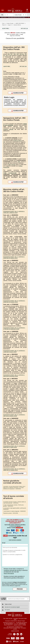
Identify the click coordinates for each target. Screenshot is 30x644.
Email (4, 543)
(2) (25, 61)
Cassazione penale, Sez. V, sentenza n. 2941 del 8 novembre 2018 (14, 375)
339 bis (22, 54)
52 (4, 142)
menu (3, 10)
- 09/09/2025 (14, 511)
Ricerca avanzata (28, 15)
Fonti (3, 23)
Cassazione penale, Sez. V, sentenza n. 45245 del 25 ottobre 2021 (14, 257)
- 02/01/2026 (11, 513)
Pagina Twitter (18, 634)
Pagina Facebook (14, 634)
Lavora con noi (15, 631)
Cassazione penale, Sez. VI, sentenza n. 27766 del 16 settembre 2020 (14, 328)
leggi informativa (9, 573)
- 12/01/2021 (15, 502)
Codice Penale (10, 23)
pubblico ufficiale (8, 129)
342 (7, 56)
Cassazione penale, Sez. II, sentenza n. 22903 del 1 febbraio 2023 (14, 212)
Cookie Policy (17, 628)
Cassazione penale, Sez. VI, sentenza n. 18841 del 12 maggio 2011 (14, 469)
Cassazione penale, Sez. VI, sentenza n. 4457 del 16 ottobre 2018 (14, 415)
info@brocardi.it (19, 627)
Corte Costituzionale (10, 173)
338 (15, 54)
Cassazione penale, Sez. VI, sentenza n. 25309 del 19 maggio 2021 (14, 301)
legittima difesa (17, 141)
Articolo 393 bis (17, 25)
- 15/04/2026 (14, 488)
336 (9, 54)
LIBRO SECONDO (20, 23)
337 (12, 54)
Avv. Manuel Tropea (20, 621)
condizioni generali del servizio (12, 570)
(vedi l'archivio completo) (15, 540)
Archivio (15, 629)
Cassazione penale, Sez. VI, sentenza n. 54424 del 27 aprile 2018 (14, 447)
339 (18, 54)
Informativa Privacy (8, 628)
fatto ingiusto (12, 165)
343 (10, 56)
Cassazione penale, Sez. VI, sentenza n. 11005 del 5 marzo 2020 (14, 351)
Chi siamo (23, 628)
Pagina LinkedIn (21, 634)
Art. (6, 29)
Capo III (10, 25)
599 (19, 162)
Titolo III (4, 25)
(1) (5, 52)
